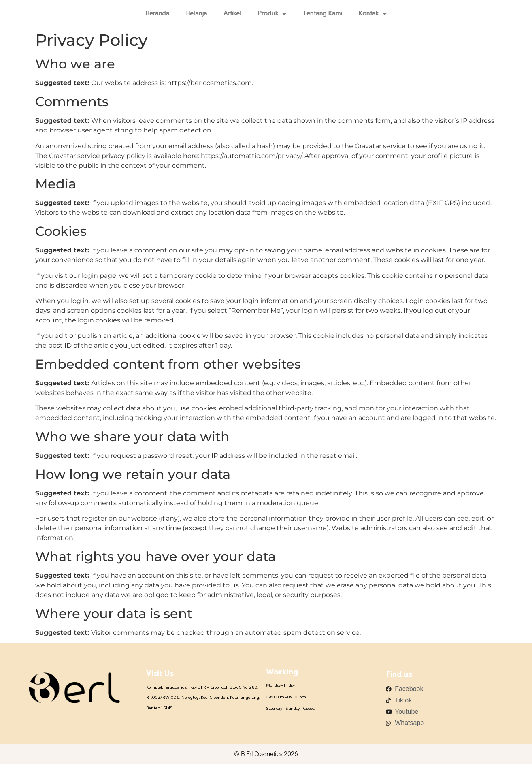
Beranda (157, 14)
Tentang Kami (322, 14)
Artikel (232, 14)
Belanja (197, 14)
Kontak (372, 14)
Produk (272, 14)
